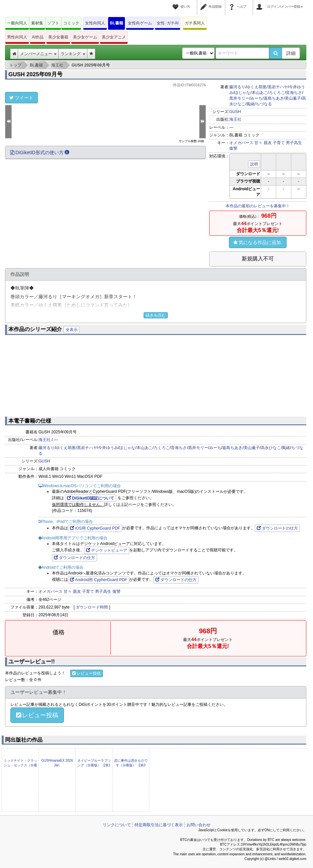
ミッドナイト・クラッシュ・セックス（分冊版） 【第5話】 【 (20, 765)
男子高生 (294, 143)
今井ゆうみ (108, 448)
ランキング (73, 54)
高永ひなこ (271, 448)
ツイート (21, 98)
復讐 (233, 148)
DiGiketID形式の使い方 (40, 152)
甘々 (258, 143)
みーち (256, 98)
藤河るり (237, 87)
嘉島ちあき (274, 98)
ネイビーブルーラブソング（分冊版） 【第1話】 (94, 765)
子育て (279, 143)
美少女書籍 (58, 37)
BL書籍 (116, 23)
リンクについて (117, 825)
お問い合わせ (199, 825)
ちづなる (264, 104)
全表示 (72, 330)
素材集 (37, 23)
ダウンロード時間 (92, 607)
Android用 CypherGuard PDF (99, 580)
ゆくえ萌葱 (256, 87)
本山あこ (260, 93)
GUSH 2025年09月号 (35, 74)
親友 (268, 143)
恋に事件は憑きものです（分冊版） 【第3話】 (131, 765)
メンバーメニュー (38, 54)
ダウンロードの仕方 (277, 528)
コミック (71, 23)
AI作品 (38, 37)
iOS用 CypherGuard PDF (95, 528)
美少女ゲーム (85, 37)
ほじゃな (242, 93)
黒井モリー (239, 98)
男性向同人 (17, 37)
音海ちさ (294, 93)
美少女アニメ (114, 37)
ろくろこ (277, 93)
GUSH (235, 112)
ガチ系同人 (195, 23)
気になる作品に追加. (258, 242)
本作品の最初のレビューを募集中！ (258, 206)
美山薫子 (293, 98)
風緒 (250, 104)
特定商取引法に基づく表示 (159, 825)
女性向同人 (95, 23)
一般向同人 (17, 23)
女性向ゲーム (140, 23)
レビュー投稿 (87, 673)
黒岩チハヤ (278, 87)
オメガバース (241, 143)
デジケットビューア (107, 550)
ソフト (53, 23)
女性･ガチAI (168, 23)
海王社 (235, 119)
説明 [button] (254, 164)
